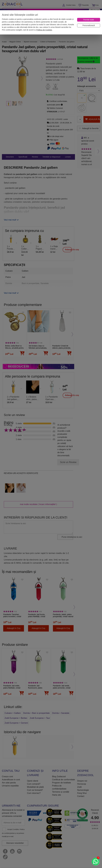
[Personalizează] (89, 25)
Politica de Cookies (44, 30)
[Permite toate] (89, 20)
